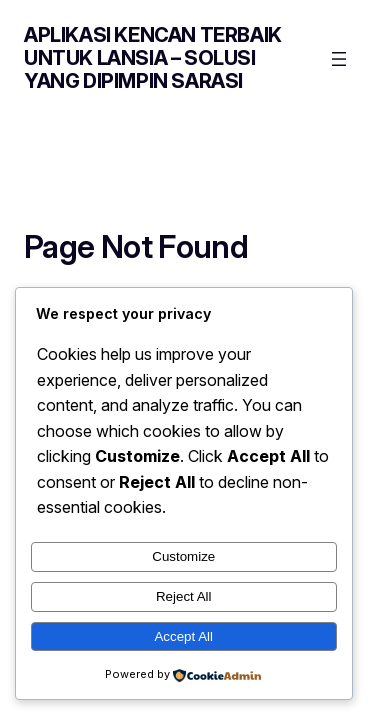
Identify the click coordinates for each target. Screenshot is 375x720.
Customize (183, 556)
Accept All (183, 636)
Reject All (184, 596)
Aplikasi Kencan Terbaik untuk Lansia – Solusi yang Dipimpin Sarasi (153, 58)
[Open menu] (339, 59)
